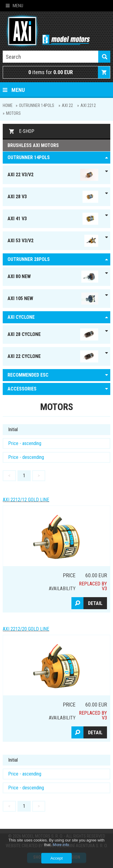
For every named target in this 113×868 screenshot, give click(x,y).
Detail (95, 603)
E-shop (27, 131)
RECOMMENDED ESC (28, 375)
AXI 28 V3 (53, 197)
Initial (13, 429)
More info (61, 845)
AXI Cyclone (21, 317)
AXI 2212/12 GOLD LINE (26, 500)
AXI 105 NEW (53, 299)
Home (8, 105)
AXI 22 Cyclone (53, 356)
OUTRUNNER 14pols (37, 105)
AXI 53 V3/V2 (53, 241)
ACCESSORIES (22, 389)
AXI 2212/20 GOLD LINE (26, 629)
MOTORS (13, 113)
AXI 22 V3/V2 (53, 175)
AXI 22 (67, 105)
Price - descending (26, 457)
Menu (14, 6)
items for (51, 72)
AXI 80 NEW (53, 277)
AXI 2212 (88, 105)
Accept (56, 858)
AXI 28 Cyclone (53, 334)
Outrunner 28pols (29, 259)
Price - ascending (25, 443)
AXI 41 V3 (53, 219)
